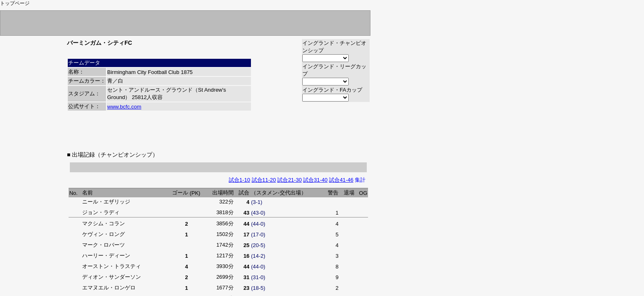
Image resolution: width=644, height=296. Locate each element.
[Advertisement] (218, 131)
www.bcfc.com (124, 107)
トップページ (15, 3)
